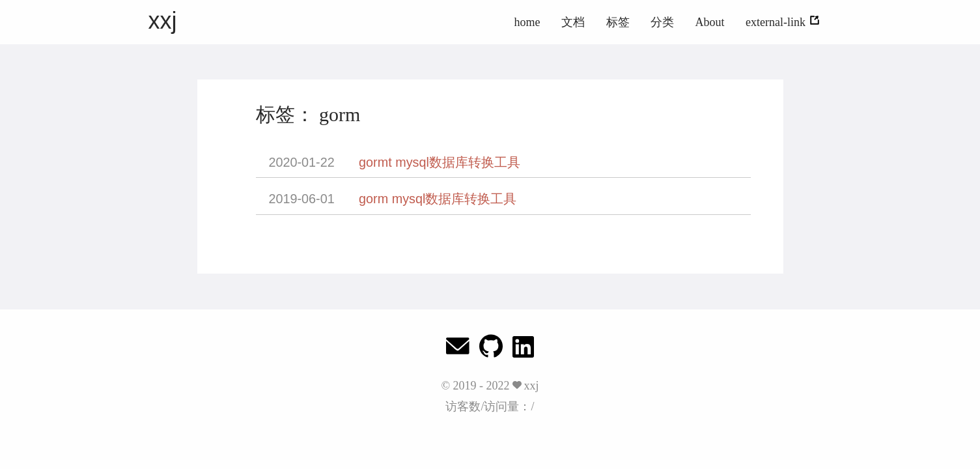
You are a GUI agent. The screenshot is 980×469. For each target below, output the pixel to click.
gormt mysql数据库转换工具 (440, 162)
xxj (163, 21)
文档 (573, 22)
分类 (662, 22)
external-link (783, 22)
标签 (618, 22)
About (710, 22)
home (527, 22)
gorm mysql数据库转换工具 (438, 199)
